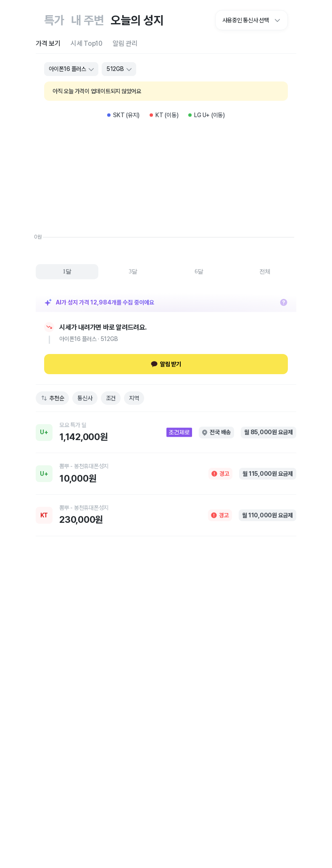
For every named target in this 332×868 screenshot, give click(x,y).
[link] (166, 433)
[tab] (48, 43)
